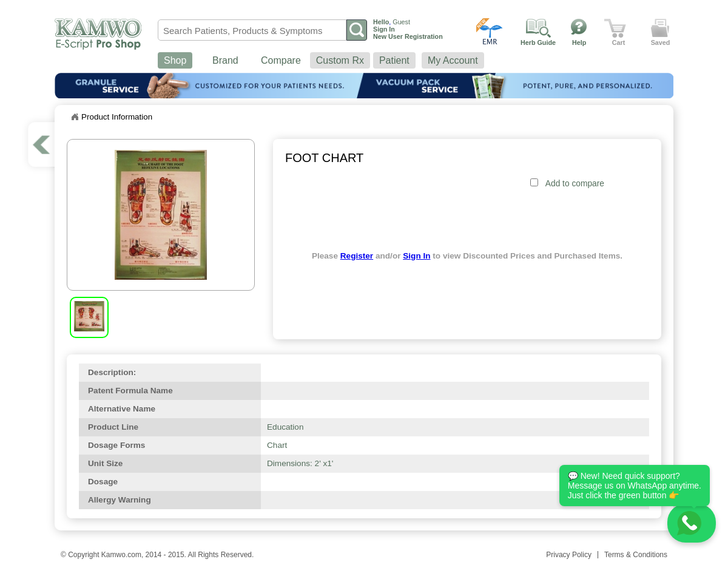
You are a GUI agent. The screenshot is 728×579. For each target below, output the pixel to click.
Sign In (416, 256)
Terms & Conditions (636, 555)
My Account (453, 60)
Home (75, 117)
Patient (394, 60)
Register (357, 256)
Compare (281, 60)
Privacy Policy (569, 555)
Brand (225, 60)
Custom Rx (340, 60)
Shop (175, 60)
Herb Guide (538, 42)
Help (579, 42)
